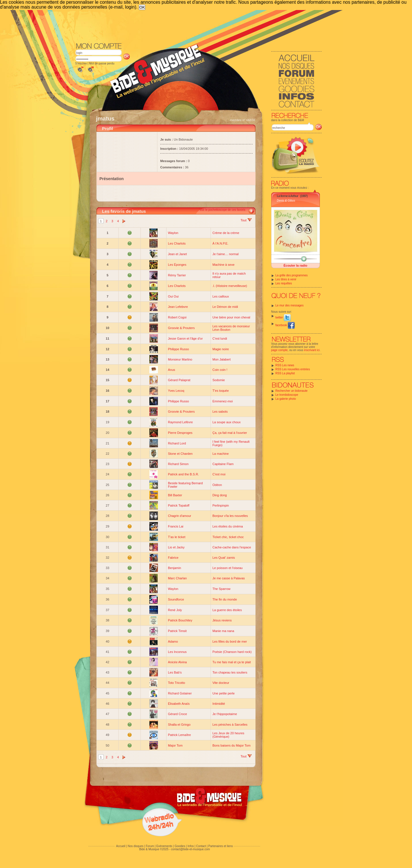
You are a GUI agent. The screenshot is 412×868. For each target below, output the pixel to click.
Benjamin (175, 568)
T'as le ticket (177, 537)
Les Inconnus (177, 652)
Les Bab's (175, 672)
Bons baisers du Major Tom (231, 745)
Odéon (217, 485)
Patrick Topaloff (179, 505)
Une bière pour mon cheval (231, 317)
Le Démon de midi (225, 307)
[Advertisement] (199, 26)
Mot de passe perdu (102, 63)
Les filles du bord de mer (229, 641)
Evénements (164, 846)
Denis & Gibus (286, 201)
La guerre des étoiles (227, 610)
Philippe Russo (178, 349)
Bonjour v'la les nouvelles (230, 516)
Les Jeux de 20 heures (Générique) (228, 735)
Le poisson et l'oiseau (227, 568)
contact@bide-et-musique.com (191, 849)
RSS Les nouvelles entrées (293, 369)
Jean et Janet (177, 254)
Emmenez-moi (222, 401)
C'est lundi (220, 338)
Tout (246, 220)
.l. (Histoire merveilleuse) (230, 286)
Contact (201, 846)
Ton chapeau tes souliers (230, 672)
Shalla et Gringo (179, 725)
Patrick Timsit (177, 631)
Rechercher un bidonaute (292, 391)
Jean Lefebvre (178, 307)
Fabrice (173, 558)
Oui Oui (173, 296)
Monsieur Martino (180, 359)
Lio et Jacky (176, 547)
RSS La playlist (285, 373)
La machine (220, 454)
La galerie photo (286, 399)
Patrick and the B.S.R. (183, 474)
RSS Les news (285, 365)
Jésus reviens (222, 620)
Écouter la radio (295, 265)
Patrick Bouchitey (180, 620)
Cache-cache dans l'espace (232, 547)
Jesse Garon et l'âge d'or (185, 338)
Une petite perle (223, 693)
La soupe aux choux (226, 422)
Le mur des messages (290, 305)
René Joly (175, 610)
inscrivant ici (312, 350)
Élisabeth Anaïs (179, 704)
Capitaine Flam (223, 464)
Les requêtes (284, 283)
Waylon (173, 233)
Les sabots (220, 412)
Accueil (121, 846)
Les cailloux (220, 296)
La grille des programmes (292, 275)
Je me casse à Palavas (228, 578)
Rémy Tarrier (177, 275)
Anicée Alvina (177, 662)
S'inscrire (81, 63)
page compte (280, 350)
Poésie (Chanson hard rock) (232, 652)
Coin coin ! (220, 370)
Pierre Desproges (180, 433)
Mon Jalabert (221, 359)
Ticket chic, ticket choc (228, 537)
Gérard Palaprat (179, 380)
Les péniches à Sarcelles (230, 725)
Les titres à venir (286, 279)
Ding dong (219, 495)
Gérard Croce (178, 714)
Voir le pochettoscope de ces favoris (222, 210)
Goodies (180, 846)
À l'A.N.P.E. (220, 243)
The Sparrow (221, 589)
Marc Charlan (177, 578)
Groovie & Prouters (181, 328)
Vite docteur (221, 683)
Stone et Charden (180, 454)
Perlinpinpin (220, 505)
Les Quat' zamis (224, 558)
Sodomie (218, 380)
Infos (191, 846)
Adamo (173, 641)
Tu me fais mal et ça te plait (231, 662)
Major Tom (175, 745)
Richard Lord (177, 443)
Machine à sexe (223, 265)
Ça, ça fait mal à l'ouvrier (230, 433)
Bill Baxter (175, 495)
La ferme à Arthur (288, 196)
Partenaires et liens (221, 846)
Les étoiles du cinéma (227, 526)
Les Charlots (177, 243)
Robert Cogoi (177, 317)
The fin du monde (225, 599)
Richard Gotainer (180, 693)
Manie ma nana (223, 631)
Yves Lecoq (176, 391)
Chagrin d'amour (180, 516)
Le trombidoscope (287, 395)
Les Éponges (177, 265)
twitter (283, 317)
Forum (150, 846)
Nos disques (135, 846)
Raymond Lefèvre (180, 422)
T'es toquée (220, 391)
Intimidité (219, 704)
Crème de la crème (226, 233)
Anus (172, 370)
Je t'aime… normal (225, 254)
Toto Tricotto (177, 683)
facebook (285, 325)
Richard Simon (178, 464)
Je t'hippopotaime (225, 714)
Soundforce (176, 599)
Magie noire (220, 349)
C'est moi (219, 474)
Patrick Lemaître (179, 735)
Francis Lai (176, 526)
